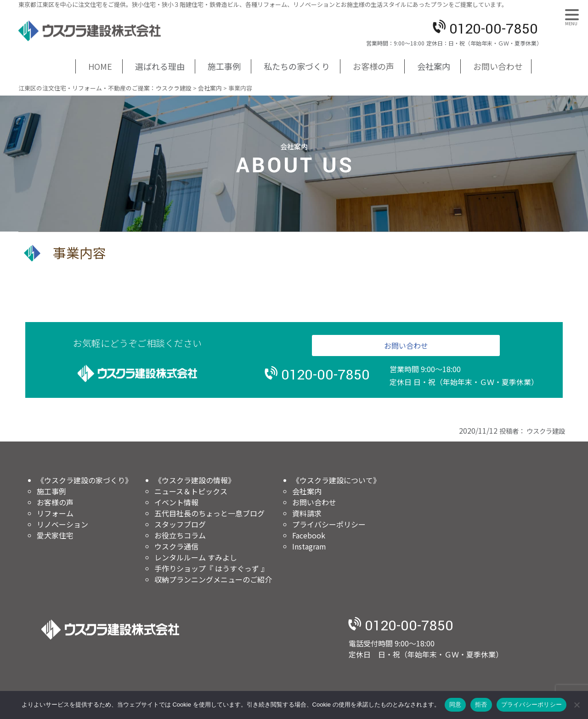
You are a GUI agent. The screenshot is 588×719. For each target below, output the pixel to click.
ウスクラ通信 (176, 546)
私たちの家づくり (297, 66)
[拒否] (577, 705)
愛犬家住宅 (55, 535)
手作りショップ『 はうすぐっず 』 (211, 568)
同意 (455, 705)
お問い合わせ (498, 66)
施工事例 (224, 66)
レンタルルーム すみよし (196, 557)
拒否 (481, 705)
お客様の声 (373, 66)
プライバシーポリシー (329, 524)
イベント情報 (176, 502)
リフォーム (55, 513)
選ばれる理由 (160, 66)
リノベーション (62, 524)
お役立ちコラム (180, 535)
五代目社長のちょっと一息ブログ (209, 513)
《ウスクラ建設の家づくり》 (85, 480)
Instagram (309, 546)
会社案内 (434, 66)
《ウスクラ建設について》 (336, 480)
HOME (100, 66)
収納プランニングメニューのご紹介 (213, 579)
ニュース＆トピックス (191, 491)
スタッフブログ (180, 524)
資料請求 (307, 513)
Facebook (309, 535)
